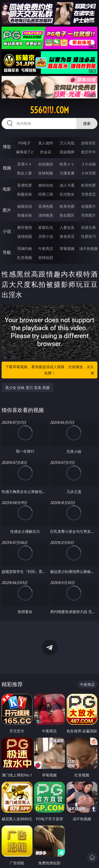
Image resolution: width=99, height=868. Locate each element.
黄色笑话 (67, 236)
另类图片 (88, 215)
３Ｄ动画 (88, 164)
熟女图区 (67, 215)
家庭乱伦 (46, 227)
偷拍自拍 (46, 185)
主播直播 (67, 173)
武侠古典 (88, 227)
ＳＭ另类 (88, 173)
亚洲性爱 (25, 185)
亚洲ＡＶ (25, 164)
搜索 (87, 123)
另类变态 (88, 194)
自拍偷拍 (46, 164)
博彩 (7, 147)
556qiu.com (49, 110)
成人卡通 (67, 185)
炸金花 (46, 152)
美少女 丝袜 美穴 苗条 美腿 (28, 388)
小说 (7, 231)
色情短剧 (46, 257)
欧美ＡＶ (67, 164)
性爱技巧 (88, 236)
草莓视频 (67, 248)
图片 (7, 210)
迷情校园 (25, 236)
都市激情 (25, 227)
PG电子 (24, 143)
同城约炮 (25, 248)
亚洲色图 (46, 206)
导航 (7, 252)
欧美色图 (67, 206)
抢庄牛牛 (88, 152)
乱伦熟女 (67, 194)
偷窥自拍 (25, 206)
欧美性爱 (88, 185)
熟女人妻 (25, 173)
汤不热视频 (88, 248)
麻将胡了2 (25, 152)
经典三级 (46, 194)
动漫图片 (88, 206)
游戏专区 (88, 143)
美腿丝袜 (25, 215)
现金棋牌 (67, 152)
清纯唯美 (46, 215)
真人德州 (46, 143)
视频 (7, 168)
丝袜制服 (46, 173)
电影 (7, 189)
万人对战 (67, 143)
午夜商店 (46, 248)
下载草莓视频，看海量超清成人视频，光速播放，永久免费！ (50, 370)
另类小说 (46, 236)
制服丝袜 (25, 194)
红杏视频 (25, 257)
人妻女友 (67, 227)
